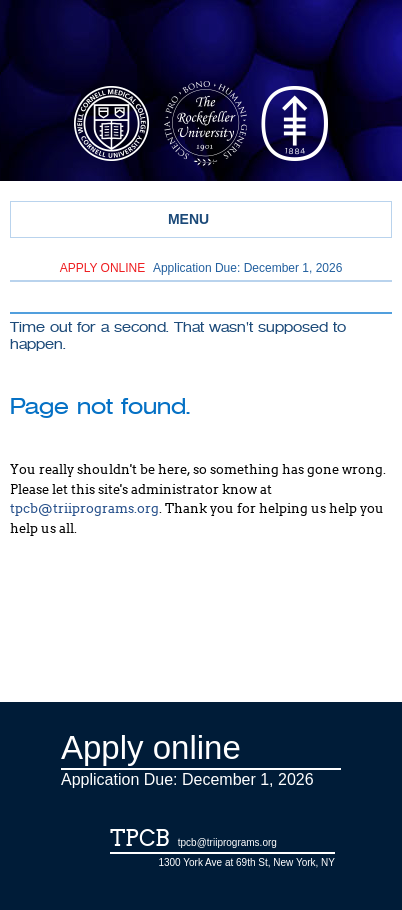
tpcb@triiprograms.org (84, 508)
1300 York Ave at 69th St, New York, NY (246, 862)
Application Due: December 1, (201, 268)
